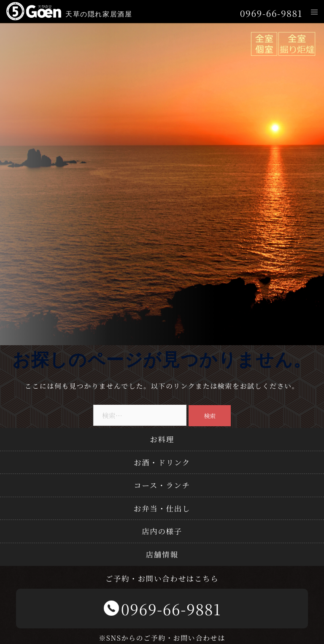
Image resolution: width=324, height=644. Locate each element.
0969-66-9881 (271, 13)
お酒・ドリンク (162, 462)
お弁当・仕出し (162, 508)
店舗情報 (162, 554)
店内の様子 (162, 531)
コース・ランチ (162, 485)
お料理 (162, 439)
